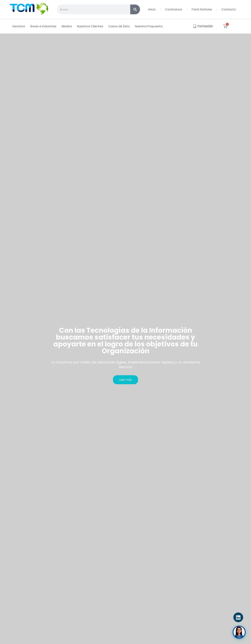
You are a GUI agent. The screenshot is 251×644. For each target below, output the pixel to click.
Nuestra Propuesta (149, 26)
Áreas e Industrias (43, 26)
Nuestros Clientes (90, 26)
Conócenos (174, 9)
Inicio (152, 9)
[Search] (135, 9)
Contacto (229, 9)
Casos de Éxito (119, 26)
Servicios (19, 26)
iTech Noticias (202, 9)
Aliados (67, 26)
